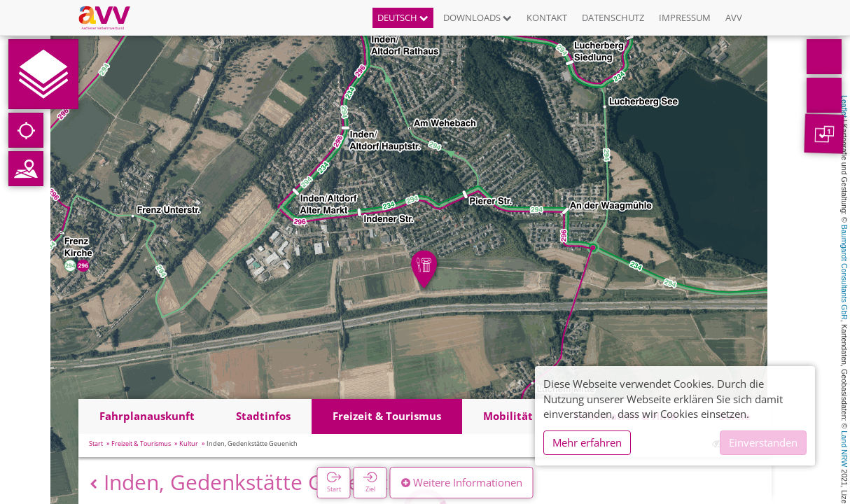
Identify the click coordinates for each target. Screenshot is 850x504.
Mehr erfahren (587, 442)
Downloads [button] (478, 17)
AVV (734, 17)
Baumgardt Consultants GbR (844, 272)
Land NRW (844, 449)
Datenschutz (613, 17)
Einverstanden (763, 442)
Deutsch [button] (403, 17)
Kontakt (547, 17)
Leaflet (844, 106)
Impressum (685, 17)
